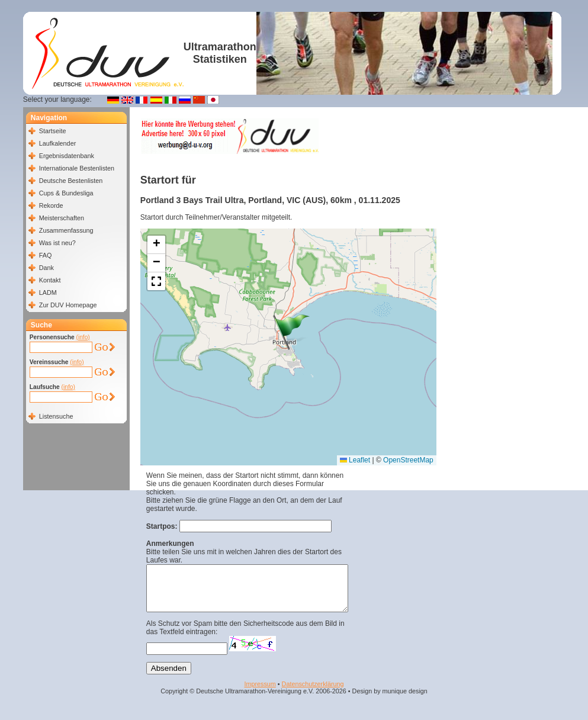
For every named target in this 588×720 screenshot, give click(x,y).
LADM (48, 292)
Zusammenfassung (66, 230)
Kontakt (50, 280)
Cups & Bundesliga (66, 193)
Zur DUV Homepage (68, 305)
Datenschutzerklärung (313, 693)
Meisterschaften (62, 218)
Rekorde (51, 205)
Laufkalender (57, 143)
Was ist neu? (57, 243)
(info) (83, 337)
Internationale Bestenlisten (77, 168)
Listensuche (56, 416)
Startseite (53, 131)
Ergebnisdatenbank (67, 156)
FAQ (46, 255)
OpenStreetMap (408, 460)
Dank (46, 268)
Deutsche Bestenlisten (71, 181)
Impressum (260, 693)
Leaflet (355, 460)
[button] (291, 332)
